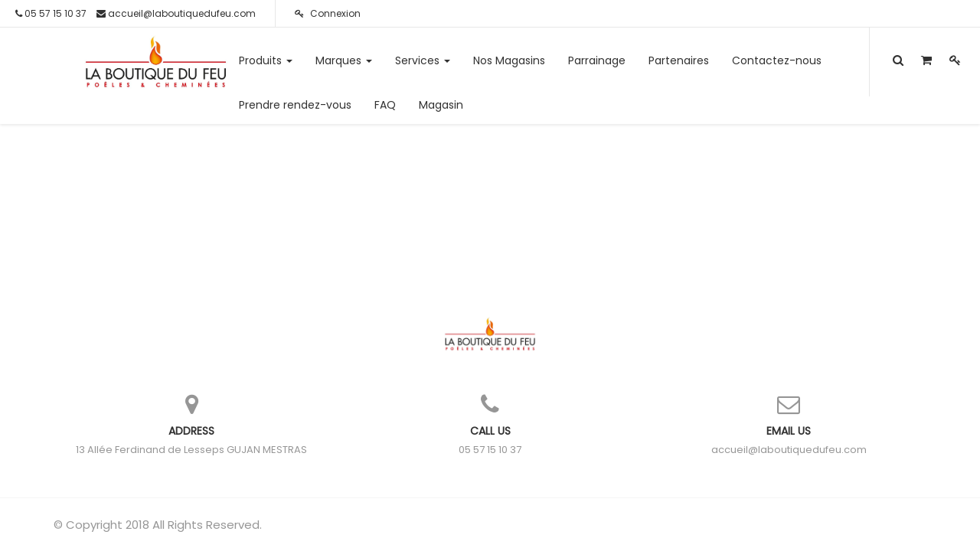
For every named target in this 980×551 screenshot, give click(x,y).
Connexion (328, 13)
